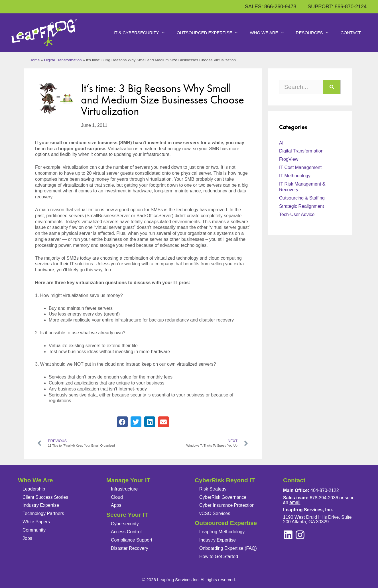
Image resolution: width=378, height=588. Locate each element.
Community (34, 530)
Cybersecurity (125, 524)
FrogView (289, 159)
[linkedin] (300, 535)
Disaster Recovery (130, 548)
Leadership (34, 489)
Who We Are (270, 33)
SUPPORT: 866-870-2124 (337, 7)
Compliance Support (132, 540)
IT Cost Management (300, 167)
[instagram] (288, 535)
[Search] (332, 87)
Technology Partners (43, 513)
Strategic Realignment (301, 206)
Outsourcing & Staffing (302, 198)
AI (281, 143)
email (295, 502)
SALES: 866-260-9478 (271, 7)
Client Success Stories (45, 497)
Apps (116, 505)
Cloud (117, 497)
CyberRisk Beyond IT (225, 480)
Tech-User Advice (297, 214)
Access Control (126, 532)
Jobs (27, 538)
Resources (315, 33)
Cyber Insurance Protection (227, 505)
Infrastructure (124, 489)
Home (34, 60)
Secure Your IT (127, 515)
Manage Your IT (128, 480)
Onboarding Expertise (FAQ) (228, 548)
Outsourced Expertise (211, 33)
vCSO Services (215, 513)
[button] (122, 422)
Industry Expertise (41, 505)
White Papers (36, 522)
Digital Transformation (63, 60)
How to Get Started (219, 557)
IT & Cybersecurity (142, 33)
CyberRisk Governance (223, 497)
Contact (351, 33)
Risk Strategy (213, 489)
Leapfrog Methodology (222, 532)
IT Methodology (295, 176)
